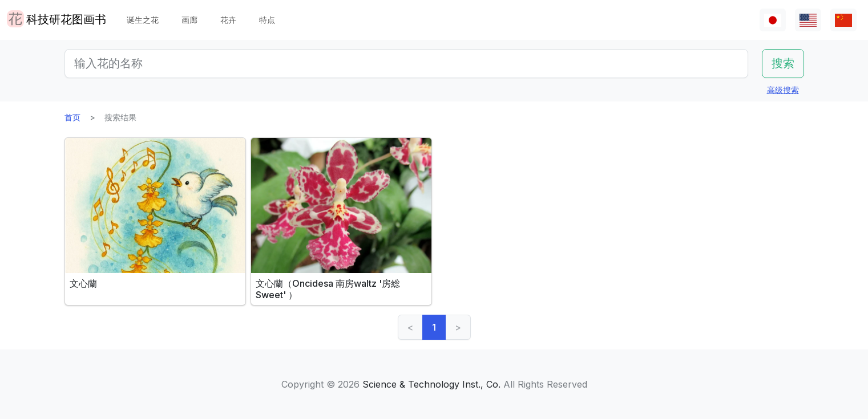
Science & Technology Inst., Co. (431, 384)
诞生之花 (143, 20)
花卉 (228, 20)
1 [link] (434, 327)
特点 (267, 20)
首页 (72, 117)
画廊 (189, 20)
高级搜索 (783, 90)
